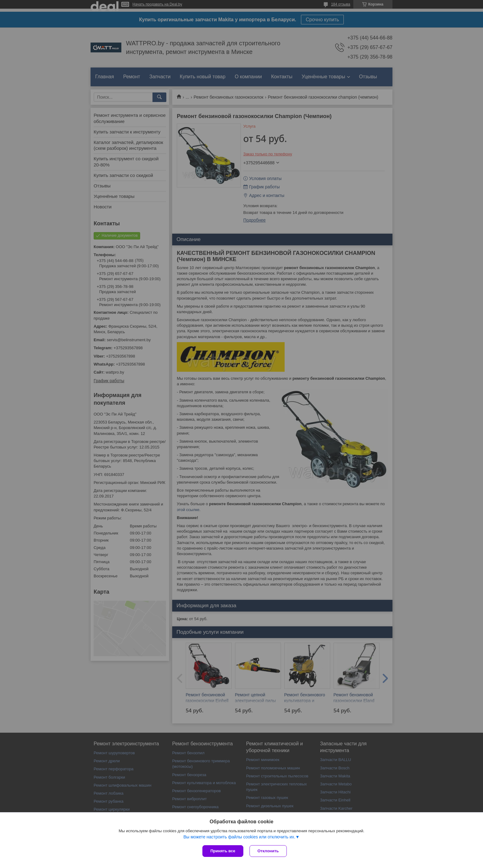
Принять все (223, 851)
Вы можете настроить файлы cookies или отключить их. (239, 837)
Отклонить (268, 851)
